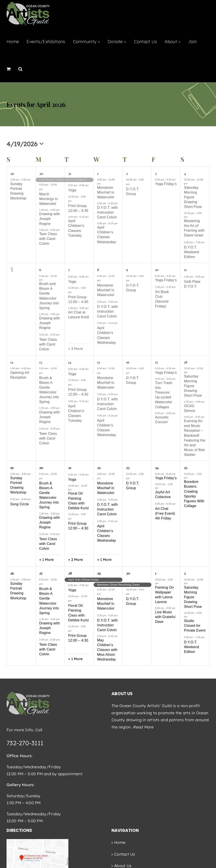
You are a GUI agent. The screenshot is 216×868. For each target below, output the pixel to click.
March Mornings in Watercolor (49, 199)
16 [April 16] (128, 362)
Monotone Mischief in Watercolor (106, 192)
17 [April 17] (156, 362)
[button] (20, 69)
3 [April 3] (156, 173)
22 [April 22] (99, 468)
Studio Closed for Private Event (195, 626)
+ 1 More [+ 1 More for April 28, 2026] (75, 659)
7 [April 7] (69, 270)
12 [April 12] (12, 362)
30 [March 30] (41, 173)
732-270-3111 (25, 743)
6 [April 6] (40, 270)
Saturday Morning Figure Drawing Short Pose (193, 197)
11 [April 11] (185, 270)
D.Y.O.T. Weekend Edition (192, 252)
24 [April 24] (157, 468)
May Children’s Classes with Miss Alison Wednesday (107, 650)
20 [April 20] (41, 468)
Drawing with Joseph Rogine (50, 219)
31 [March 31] (70, 173)
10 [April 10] (157, 270)
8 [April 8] (98, 270)
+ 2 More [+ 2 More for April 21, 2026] (75, 560)
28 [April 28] (70, 573)
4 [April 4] (185, 173)
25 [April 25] (186, 468)
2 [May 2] (185, 573)
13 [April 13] (41, 362)
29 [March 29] (12, 173)
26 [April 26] (12, 573)
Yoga (72, 190)
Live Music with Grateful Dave (165, 617)
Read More (143, 727)
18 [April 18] (186, 362)
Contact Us (125, 854)
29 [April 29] (99, 573)
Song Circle (20, 504)
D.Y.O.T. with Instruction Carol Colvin (107, 212)
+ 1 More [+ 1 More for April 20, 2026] (46, 560)
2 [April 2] (127, 173)
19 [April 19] (12, 468)
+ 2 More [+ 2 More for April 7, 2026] (75, 349)
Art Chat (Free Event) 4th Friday (165, 513)
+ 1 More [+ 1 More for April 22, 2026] (104, 560)
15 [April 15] (98, 362)
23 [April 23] (128, 468)
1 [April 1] (98, 173)
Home (120, 842)
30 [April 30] (128, 573)
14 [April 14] (70, 362)
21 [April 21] (70, 468)
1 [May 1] (156, 573)
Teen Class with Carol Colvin (48, 239)
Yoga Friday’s (166, 184)
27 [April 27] (41, 573)
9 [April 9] (127, 270)
